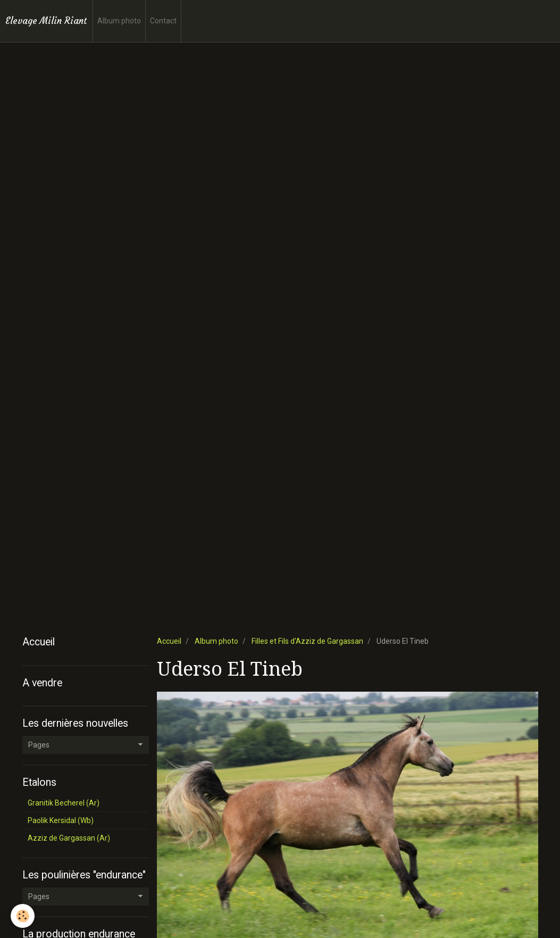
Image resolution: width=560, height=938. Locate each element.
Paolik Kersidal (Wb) (61, 820)
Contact (163, 21)
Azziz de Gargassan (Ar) (69, 838)
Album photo (119, 21)
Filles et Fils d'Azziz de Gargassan (307, 641)
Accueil (169, 641)
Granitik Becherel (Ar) (64, 803)
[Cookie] (23, 916)
